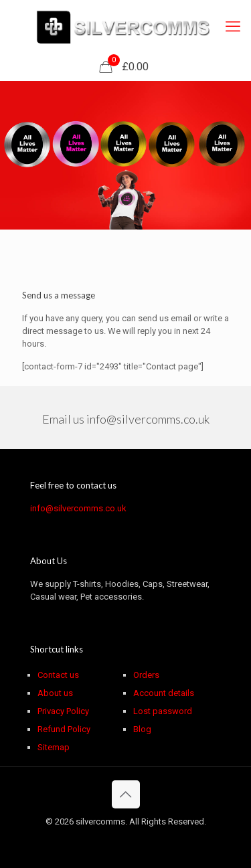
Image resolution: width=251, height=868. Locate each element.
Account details (164, 693)
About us (55, 693)
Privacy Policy (63, 711)
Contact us (58, 675)
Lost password (163, 711)
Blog (142, 729)
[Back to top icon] (126, 794)
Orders (146, 675)
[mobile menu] (233, 27)
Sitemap (54, 747)
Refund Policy (64, 729)
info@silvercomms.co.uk (148, 419)
